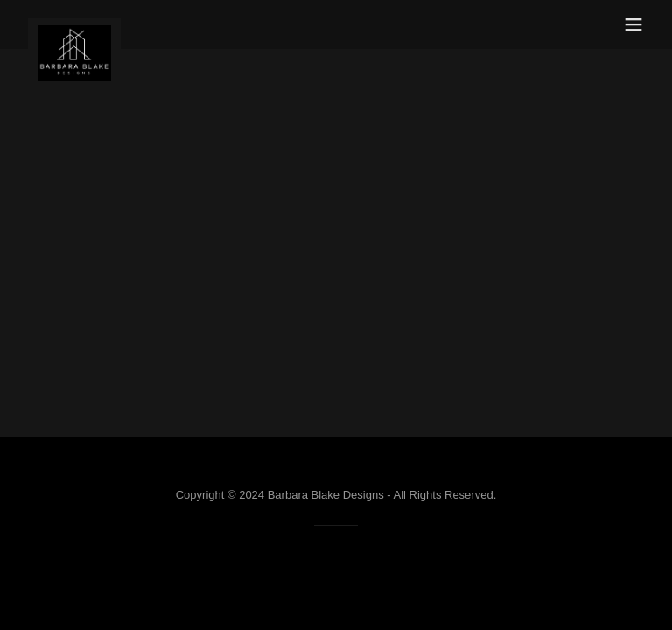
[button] (633, 24)
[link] (74, 24)
